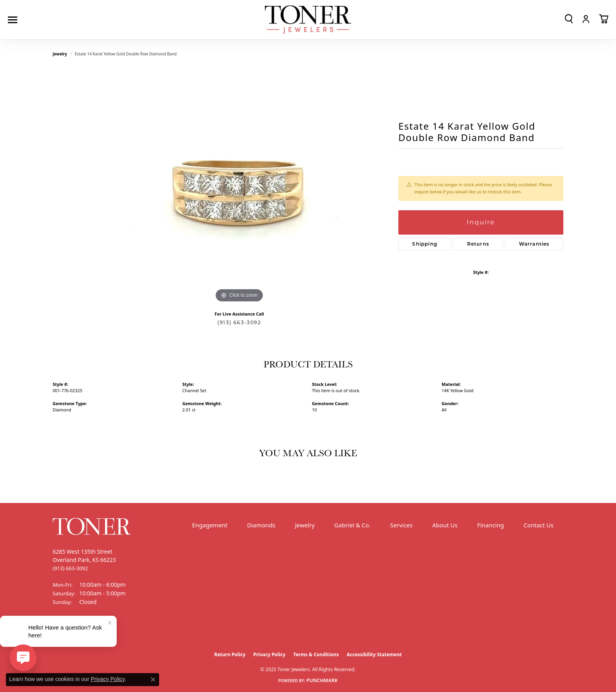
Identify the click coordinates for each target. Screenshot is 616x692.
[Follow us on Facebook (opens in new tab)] (60, 631)
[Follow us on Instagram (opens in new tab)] (80, 631)
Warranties (534, 244)
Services (401, 525)
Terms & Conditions (316, 654)
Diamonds (261, 525)
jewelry (60, 54)
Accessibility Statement (374, 654)
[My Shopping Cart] (604, 19)
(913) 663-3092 (239, 322)
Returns (478, 244)
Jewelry (305, 525)
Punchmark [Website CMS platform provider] (322, 680)
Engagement (210, 525)
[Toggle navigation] (15, 20)
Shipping (425, 244)
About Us (445, 525)
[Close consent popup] (153, 679)
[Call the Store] (70, 568)
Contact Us (539, 525)
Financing (491, 525)
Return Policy (230, 654)
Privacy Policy (269, 654)
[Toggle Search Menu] (569, 19)
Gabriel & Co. (352, 525)
